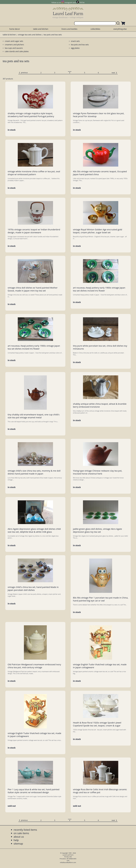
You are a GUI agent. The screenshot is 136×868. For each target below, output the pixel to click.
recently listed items (25, 830)
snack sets (75, 41)
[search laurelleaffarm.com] (119, 23)
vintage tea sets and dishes (30, 35)
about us (19, 837)
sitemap (18, 844)
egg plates (75, 48)
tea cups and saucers (14, 48)
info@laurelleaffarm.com (68, 862)
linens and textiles (69, 29)
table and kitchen (41, 29)
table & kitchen (9, 35)
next (113, 73)
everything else (120, 29)
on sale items (21, 833)
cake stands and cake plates (17, 51)
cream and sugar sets (14, 41)
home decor (15, 29)
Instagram (69, 3)
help (16, 840)
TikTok (82, 3)
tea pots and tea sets (80, 45)
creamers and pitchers (14, 45)
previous (24, 73)
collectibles (95, 29)
